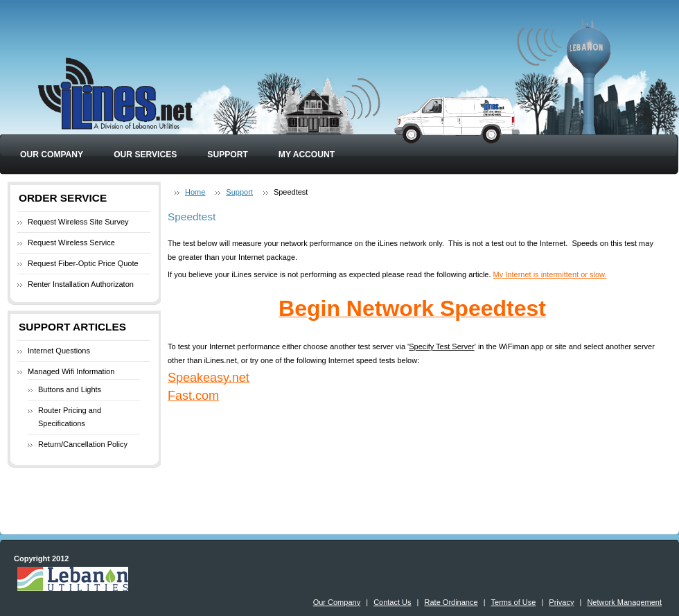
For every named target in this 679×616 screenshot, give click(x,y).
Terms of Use (514, 602)
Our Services (145, 155)
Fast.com (193, 396)
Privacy (561, 602)
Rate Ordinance (451, 602)
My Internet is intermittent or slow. (550, 274)
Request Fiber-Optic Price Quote (83, 263)
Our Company (52, 155)
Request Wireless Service (71, 243)
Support (227, 155)
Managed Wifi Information (71, 371)
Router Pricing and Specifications (70, 417)
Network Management (624, 602)
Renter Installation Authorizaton (81, 284)
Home (195, 192)
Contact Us (392, 602)
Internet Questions (59, 351)
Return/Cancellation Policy (83, 444)
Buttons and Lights (70, 389)
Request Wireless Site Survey (78, 222)
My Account (307, 155)
